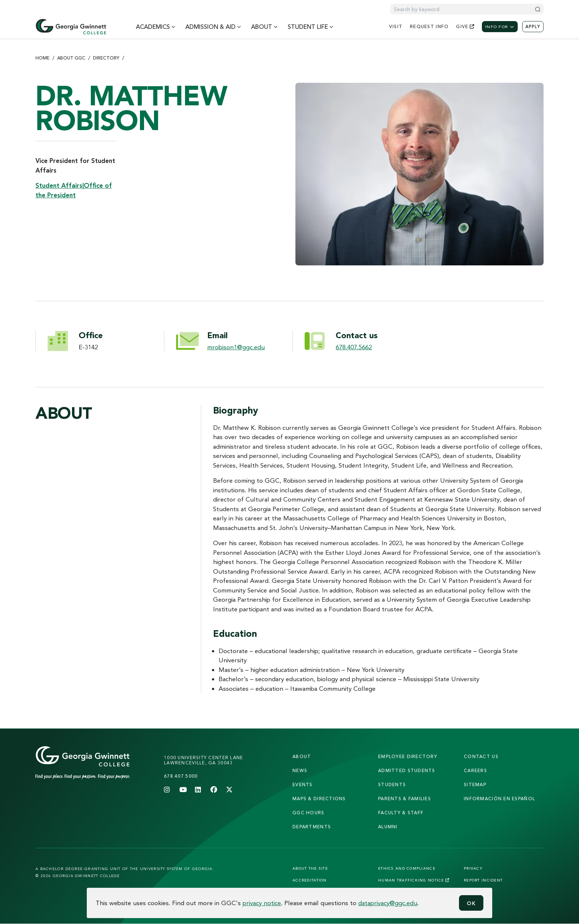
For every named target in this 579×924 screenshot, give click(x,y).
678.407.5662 (354, 347)
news (300, 770)
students (392, 784)
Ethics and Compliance (407, 868)
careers (475, 770)
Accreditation (310, 880)
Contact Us (481, 756)
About (302, 756)
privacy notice (262, 903)
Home (42, 58)
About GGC (71, 58)
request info (429, 26)
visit (396, 26)
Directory (106, 58)
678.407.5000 (181, 776)
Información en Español (499, 799)
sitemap (475, 784)
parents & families (405, 799)
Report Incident (483, 880)
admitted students (407, 770)
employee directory (408, 756)
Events (303, 784)
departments (312, 827)
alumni (388, 827)
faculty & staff (401, 813)
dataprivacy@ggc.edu (388, 903)
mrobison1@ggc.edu (236, 347)
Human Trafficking (414, 880)
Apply (533, 27)
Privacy (473, 868)
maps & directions (319, 799)
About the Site (310, 868)
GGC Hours (309, 813)
